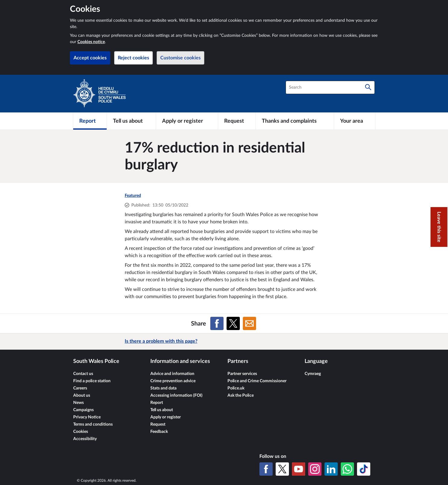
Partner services (242, 374)
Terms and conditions (93, 424)
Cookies (81, 432)
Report (157, 403)
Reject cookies (133, 58)
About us (82, 395)
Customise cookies (180, 58)
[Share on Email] (249, 323)
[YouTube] (299, 469)
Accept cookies (90, 58)
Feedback (159, 432)
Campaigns (83, 410)
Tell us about (162, 410)
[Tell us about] (131, 121)
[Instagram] (315, 469)
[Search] (368, 87)
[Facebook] (266, 469)
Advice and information (172, 374)
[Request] (237, 121)
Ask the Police (241, 395)
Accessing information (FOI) (176, 395)
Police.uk (236, 388)
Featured (133, 196)
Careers (80, 388)
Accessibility (85, 439)
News (78, 403)
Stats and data (163, 388)
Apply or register (166, 417)
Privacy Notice (87, 417)
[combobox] (330, 87)
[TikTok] (364, 469)
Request (158, 424)
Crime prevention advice (173, 381)
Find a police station (92, 381)
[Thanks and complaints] (295, 121)
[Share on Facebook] (217, 323)
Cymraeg (313, 374)
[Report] (90, 121)
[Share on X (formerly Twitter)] (233, 323)
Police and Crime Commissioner (257, 381)
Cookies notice (91, 42)
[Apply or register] (187, 121)
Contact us (83, 374)
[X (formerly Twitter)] (282, 469)
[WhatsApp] (347, 469)
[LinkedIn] (331, 469)
